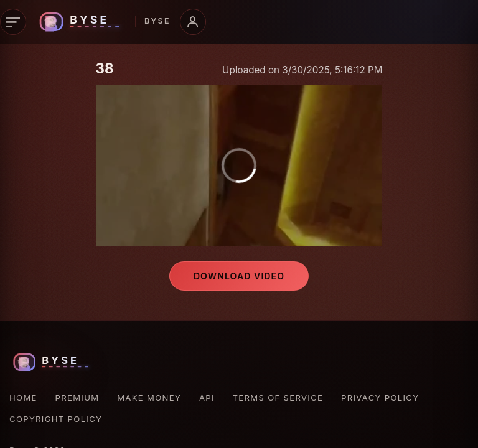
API (207, 398)
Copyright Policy (56, 419)
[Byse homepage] (103, 22)
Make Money (149, 398)
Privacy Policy (380, 398)
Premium (77, 398)
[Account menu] (193, 22)
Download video (239, 276)
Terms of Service (278, 398)
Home (23, 398)
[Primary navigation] (13, 22)
